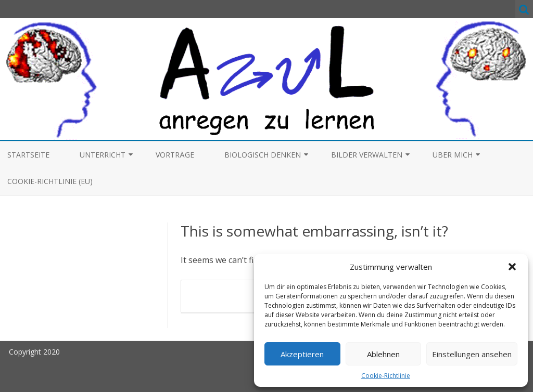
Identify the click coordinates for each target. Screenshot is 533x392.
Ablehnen (383, 354)
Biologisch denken (263, 155)
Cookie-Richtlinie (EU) (50, 181)
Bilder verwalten (367, 155)
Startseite (28, 155)
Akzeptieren (302, 354)
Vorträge (175, 155)
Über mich (453, 155)
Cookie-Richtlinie (386, 376)
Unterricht (103, 155)
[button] (512, 267)
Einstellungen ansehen (472, 354)
